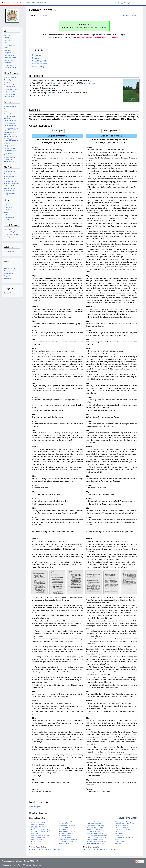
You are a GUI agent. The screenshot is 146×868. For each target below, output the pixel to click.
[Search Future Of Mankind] (72, 3)
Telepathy (102, 828)
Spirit (89, 828)
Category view (130, 822)
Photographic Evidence (66, 833)
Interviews (34, 824)
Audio (100, 822)
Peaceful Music (64, 828)
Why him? (45, 822)
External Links (91, 843)
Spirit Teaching (35, 826)
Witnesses (41, 824)
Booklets (38, 830)
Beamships (62, 841)
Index (117, 829)
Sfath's (43, 832)
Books (33, 830)
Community (118, 824)
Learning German (64, 843)
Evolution (90, 829)
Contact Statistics (92, 841)
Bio (41, 822)
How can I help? (120, 841)
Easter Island (96, 837)
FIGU (33, 828)
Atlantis (68, 841)
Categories (125, 826)
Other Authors (99, 824)
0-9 (84, 850)
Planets (73, 841)
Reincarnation (91, 826)
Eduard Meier (35, 822)
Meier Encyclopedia (125, 829)
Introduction (44, 826)
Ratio (77, 839)
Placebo (100, 839)
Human (98, 826)
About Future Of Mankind (22, 865)
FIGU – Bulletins (36, 834)
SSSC (37, 828)
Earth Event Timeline (65, 837)
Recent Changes (36, 841)
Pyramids (103, 837)
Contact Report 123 (36, 807)
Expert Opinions (64, 832)
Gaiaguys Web (91, 832)
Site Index (118, 826)
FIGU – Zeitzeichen (37, 840)
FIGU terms (90, 824)
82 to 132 (57, 83)
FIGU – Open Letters (37, 836)
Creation (96, 829)
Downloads (90, 822)
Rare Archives (100, 843)
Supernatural (95, 828)
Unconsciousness (92, 835)
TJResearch (100, 832)
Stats (85, 83)
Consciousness (69, 839)
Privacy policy (7, 865)
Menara (48, 95)
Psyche (61, 839)
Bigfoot (89, 837)
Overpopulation (64, 824)
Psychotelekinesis (99, 833)
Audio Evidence (64, 829)
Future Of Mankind (12, 2)
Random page (119, 833)
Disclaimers (37, 865)
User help (118, 843)
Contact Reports (36, 832)
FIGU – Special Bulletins (38, 838)
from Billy (47, 836)
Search (33, 844)
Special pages (119, 835)
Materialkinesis (102, 835)
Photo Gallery (63, 822)
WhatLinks (118, 828)
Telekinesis (90, 833)
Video (96, 822)
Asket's (48, 832)
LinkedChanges (126, 828)
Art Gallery (71, 822)
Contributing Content (121, 837)
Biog (48, 830)
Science (74, 832)
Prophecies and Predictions (67, 826)
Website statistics (120, 832)
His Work (44, 830)
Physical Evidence (64, 835)
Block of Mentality (92, 839)
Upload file (118, 839)
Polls (124, 824)
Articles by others (120, 822)
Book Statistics (102, 841)
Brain (102, 826)
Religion (101, 829)
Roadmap (131, 837)
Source (91, 83)
